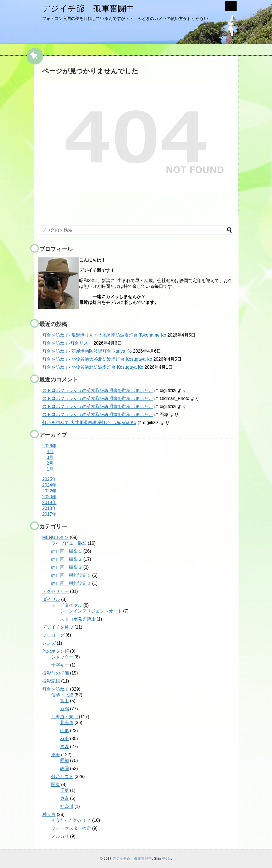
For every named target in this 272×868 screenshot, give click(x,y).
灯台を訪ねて (56, 689)
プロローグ (53, 635)
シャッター (62, 657)
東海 (56, 755)
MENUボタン (55, 537)
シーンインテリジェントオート (91, 611)
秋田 (64, 739)
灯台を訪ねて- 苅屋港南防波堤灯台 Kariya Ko (87, 351)
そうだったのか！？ (71, 820)
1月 (50, 469)
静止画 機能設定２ (71, 583)
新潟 (64, 709)
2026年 (50, 446)
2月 (50, 463)
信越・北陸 (62, 695)
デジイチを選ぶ (58, 627)
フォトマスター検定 (71, 828)
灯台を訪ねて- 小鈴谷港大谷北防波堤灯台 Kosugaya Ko (97, 359)
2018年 (50, 508)
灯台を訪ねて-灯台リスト (67, 343)
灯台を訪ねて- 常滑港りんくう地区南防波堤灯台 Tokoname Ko (104, 335)
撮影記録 (51, 681)
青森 (64, 747)
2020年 (50, 497)
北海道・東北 (64, 717)
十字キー (60, 665)
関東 (56, 785)
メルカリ (60, 836)
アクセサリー (56, 591)
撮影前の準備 (56, 673)
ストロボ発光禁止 (78, 619)
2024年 (50, 485)
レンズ (49, 643)
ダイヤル (51, 599)
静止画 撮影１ (67, 551)
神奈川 (67, 806)
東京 (64, 798)
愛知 (64, 760)
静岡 (64, 768)
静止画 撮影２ (67, 559)
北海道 (67, 723)
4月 (50, 452)
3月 (50, 457)
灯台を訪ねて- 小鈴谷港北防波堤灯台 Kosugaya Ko (93, 367)
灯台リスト (62, 777)
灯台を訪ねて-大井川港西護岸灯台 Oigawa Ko (89, 423)
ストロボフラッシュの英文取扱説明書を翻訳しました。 (98, 390)
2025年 (50, 479)
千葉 (64, 790)
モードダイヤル (67, 605)
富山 (64, 701)
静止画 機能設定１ (71, 575)
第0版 (166, 858)
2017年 (50, 514)
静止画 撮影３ (67, 567)
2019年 (50, 503)
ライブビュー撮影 (69, 543)
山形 (64, 731)
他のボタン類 (56, 651)
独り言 (49, 814)
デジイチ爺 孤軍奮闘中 (88, 8)
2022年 (50, 491)
